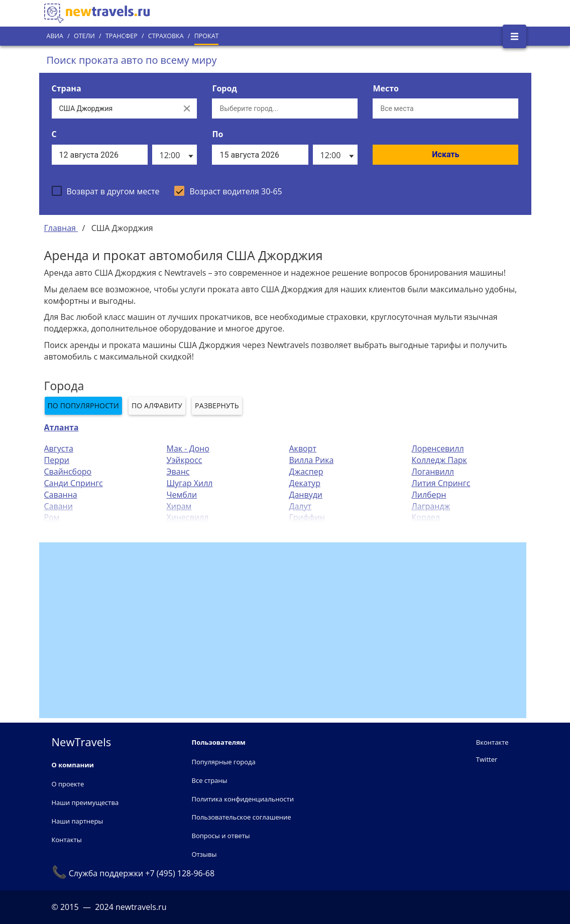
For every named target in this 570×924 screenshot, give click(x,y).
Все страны (210, 780)
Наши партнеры (78, 821)
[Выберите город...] (285, 108)
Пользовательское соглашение (242, 817)
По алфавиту (157, 406)
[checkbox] (106, 191)
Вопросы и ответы (221, 836)
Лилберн (429, 495)
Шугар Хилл (190, 483)
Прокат (207, 36)
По (217, 134)
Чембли (182, 495)
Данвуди (306, 495)
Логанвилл (433, 472)
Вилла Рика (312, 460)
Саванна (61, 495)
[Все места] (445, 108)
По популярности (83, 406)
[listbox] (175, 155)
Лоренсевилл (438, 448)
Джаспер (306, 472)
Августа (59, 448)
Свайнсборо (68, 472)
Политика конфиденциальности (243, 799)
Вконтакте (492, 742)
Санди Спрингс (74, 483)
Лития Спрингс (441, 483)
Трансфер (122, 36)
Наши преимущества (85, 802)
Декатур (305, 483)
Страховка (166, 36)
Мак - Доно (188, 448)
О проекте (68, 784)
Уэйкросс (185, 460)
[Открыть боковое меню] (515, 36)
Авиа (55, 36)
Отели (84, 36)
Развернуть (217, 406)
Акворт (303, 448)
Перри (57, 460)
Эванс (178, 472)
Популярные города (224, 762)
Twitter (487, 759)
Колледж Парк (439, 460)
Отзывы (204, 854)
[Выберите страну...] (115, 108)
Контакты (67, 840)
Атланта (62, 427)
